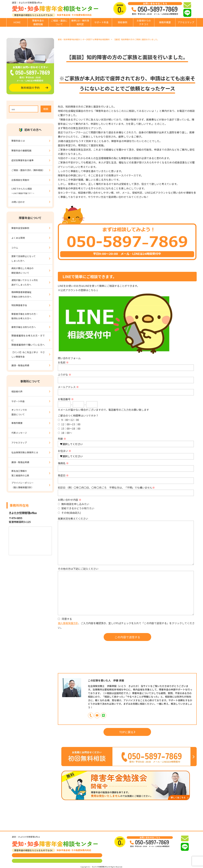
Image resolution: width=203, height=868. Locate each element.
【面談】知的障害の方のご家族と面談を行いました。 (136, 39)
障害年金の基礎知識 (38, 22)
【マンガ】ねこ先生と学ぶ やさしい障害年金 (28, 354)
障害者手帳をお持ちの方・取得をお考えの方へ (25, 316)
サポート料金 (101, 22)
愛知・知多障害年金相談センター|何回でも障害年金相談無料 (84, 39)
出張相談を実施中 (20, 180)
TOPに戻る (127, 732)
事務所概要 (165, 22)
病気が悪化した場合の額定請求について (23, 270)
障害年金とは (18, 141)
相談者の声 (17, 391)
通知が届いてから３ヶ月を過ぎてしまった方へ (25, 282)
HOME (17, 22)
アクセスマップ (186, 22)
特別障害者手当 (19, 305)
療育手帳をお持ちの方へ (24, 327)
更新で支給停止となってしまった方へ (24, 258)
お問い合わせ (18, 202)
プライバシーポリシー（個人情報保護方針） (23, 485)
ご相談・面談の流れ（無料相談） (28, 170)
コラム (15, 248)
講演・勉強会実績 (20, 365)
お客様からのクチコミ (144, 22)
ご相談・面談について (59, 22)
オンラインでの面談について (19, 412)
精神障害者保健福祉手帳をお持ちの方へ (21, 294)
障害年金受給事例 (20, 228)
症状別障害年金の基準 (23, 160)
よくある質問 (18, 238)
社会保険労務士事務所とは (25, 452)
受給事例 (122, 22)
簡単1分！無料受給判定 (80, 22)
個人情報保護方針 (68, 623)
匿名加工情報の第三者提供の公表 (20, 473)
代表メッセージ (19, 433)
